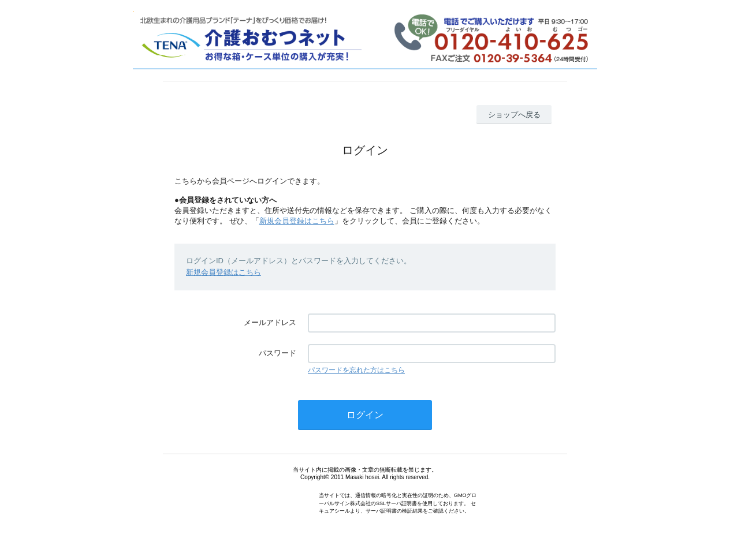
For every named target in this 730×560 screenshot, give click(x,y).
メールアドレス (270, 322)
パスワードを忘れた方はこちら (356, 370)
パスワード (278, 353)
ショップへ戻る (514, 115)
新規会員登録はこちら (297, 221)
